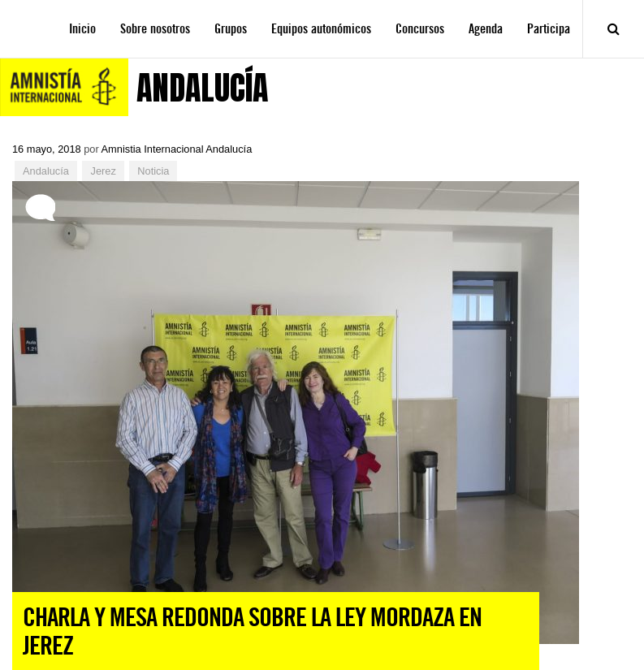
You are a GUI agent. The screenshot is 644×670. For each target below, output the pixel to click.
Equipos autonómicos (321, 29)
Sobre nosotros (155, 29)
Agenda (486, 29)
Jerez (103, 171)
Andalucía (46, 171)
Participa (549, 29)
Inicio (82, 29)
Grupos (231, 29)
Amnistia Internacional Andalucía (177, 149)
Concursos (420, 29)
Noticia (153, 171)
